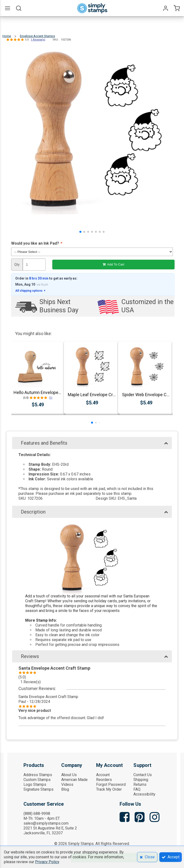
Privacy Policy (47, 862)
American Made (74, 780)
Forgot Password (111, 784)
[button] (80, 232)
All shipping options (31, 291)
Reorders (104, 780)
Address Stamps (38, 775)
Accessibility (144, 794)
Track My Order (109, 789)
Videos (67, 784)
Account (103, 775)
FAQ (137, 789)
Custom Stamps (37, 780)
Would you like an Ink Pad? (36, 243)
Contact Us (143, 775)
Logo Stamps (35, 784)
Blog (65, 789)
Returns (140, 784)
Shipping (141, 780)
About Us (69, 775)
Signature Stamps (38, 789)
